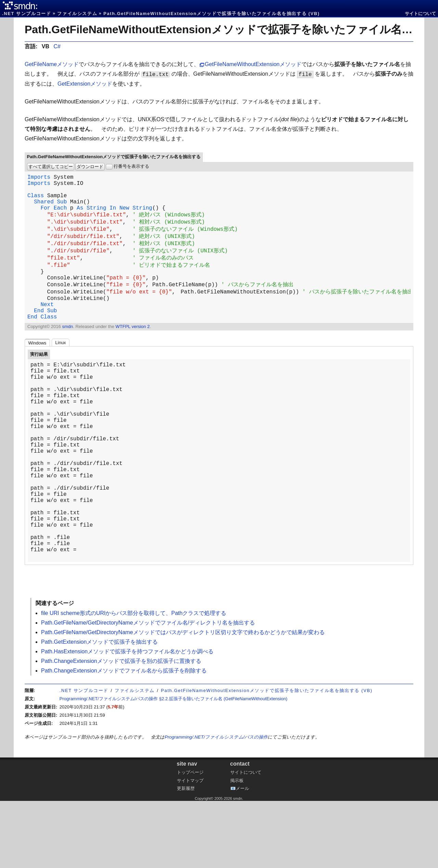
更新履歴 (186, 856)
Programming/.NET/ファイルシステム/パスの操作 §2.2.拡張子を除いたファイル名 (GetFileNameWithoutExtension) (173, 766)
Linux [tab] (61, 366)
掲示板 (237, 848)
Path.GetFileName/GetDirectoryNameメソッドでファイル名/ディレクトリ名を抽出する (148, 690)
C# (57, 46)
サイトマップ (190, 848)
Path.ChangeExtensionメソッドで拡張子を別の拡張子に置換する (121, 728)
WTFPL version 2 (132, 350)
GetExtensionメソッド (85, 84)
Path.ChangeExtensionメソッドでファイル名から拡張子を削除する (124, 738)
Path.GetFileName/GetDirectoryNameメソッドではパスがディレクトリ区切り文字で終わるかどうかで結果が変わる (183, 699)
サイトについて (420, 14)
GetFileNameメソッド (52, 64)
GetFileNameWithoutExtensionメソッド (253, 64)
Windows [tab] (37, 366)
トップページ (190, 839)
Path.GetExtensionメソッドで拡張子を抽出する (99, 709)
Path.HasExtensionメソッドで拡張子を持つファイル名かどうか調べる (127, 719)
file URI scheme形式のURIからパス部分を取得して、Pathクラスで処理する (134, 680)
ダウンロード (90, 167)
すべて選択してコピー (51, 167)
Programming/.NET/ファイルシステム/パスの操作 (216, 804)
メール (242, 856)
